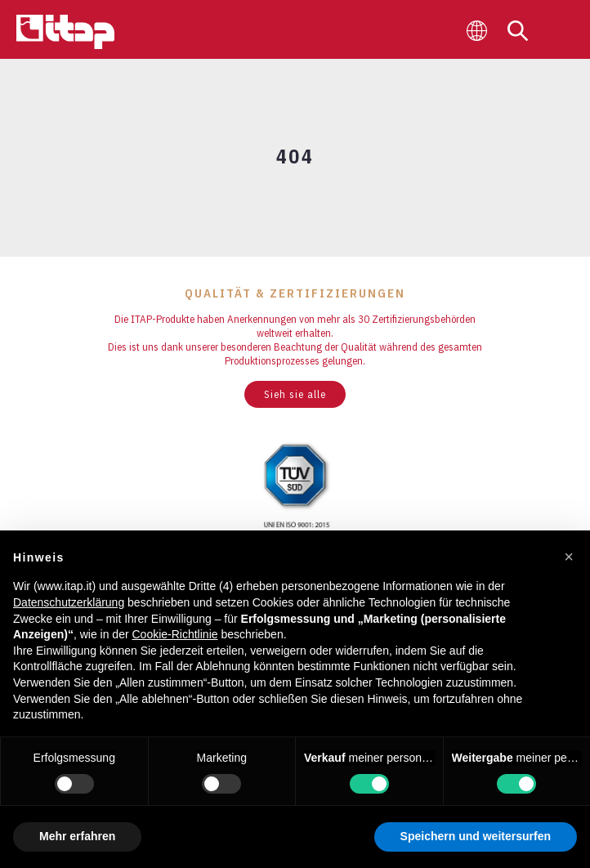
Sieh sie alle (295, 394)
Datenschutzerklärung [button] (69, 602)
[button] (569, 557)
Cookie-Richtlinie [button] (174, 634)
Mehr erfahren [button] (77, 836)
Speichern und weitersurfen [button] (476, 836)
